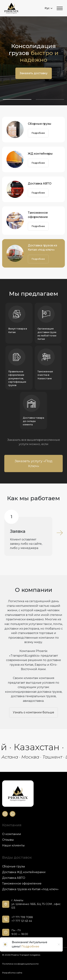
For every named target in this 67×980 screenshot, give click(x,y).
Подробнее (38, 133)
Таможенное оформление (38, 215)
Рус (49, 8)
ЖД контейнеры (40, 154)
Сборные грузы (40, 124)
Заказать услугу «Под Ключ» (33, 463)
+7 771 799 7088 (22, 917)
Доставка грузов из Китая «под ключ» (43, 248)
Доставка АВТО (40, 183)
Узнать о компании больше (33, 712)
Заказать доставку (34, 73)
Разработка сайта (12, 973)
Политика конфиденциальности (20, 964)
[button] (17, 99)
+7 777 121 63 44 (22, 921)
